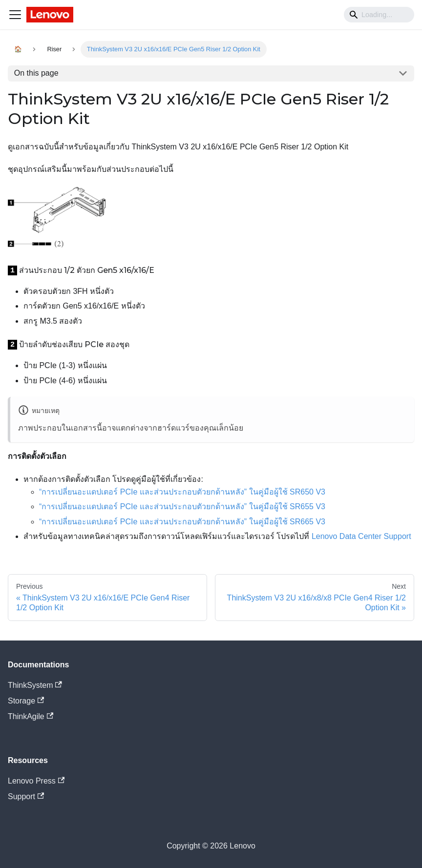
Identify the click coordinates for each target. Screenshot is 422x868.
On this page (36, 73)
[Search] (379, 15)
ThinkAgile (31, 716)
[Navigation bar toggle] (15, 15)
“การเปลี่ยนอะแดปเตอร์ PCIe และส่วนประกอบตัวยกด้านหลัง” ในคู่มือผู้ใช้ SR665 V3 (182, 522)
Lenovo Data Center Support (361, 536)
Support (26, 796)
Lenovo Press (36, 781)
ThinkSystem (35, 685)
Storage (26, 701)
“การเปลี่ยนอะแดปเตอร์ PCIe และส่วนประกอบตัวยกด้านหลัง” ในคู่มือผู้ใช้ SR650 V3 (182, 492)
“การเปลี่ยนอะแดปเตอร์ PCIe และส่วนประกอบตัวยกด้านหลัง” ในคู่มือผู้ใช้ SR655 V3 (182, 506)
